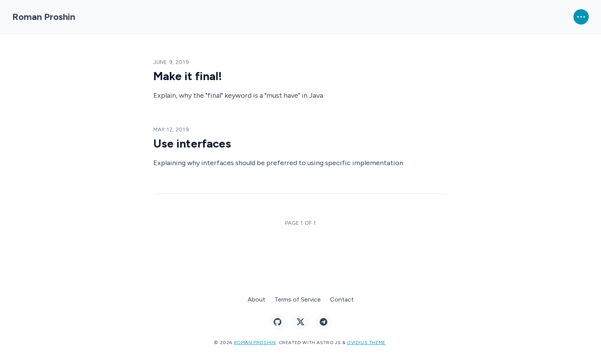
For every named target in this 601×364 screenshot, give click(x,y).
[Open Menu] (581, 17)
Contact (342, 299)
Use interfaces (192, 143)
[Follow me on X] (300, 322)
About (256, 299)
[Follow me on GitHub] (278, 322)
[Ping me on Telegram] (323, 322)
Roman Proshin (44, 17)
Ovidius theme (366, 343)
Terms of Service (298, 299)
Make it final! (188, 76)
